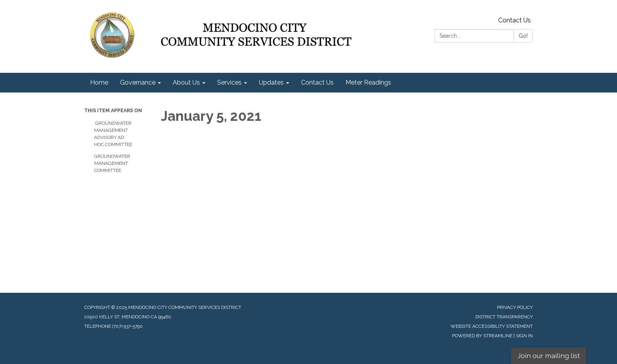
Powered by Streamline (482, 336)
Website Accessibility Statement (492, 326)
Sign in (524, 336)
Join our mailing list (549, 356)
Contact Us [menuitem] (317, 82)
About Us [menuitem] (186, 82)
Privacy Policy (515, 307)
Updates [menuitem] (271, 82)
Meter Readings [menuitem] (368, 82)
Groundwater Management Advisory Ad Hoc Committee (113, 134)
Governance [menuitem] (138, 82)
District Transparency (504, 317)
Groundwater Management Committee (112, 163)
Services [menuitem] (229, 82)
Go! (523, 36)
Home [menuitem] (99, 82)
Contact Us (514, 20)
